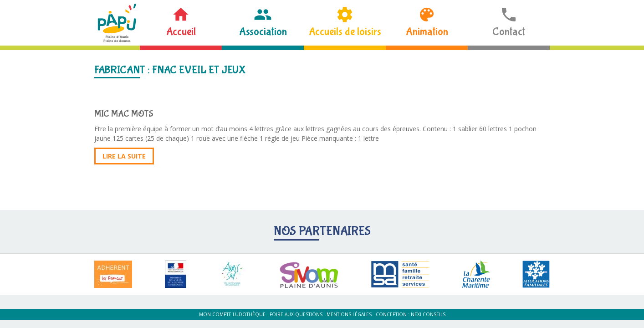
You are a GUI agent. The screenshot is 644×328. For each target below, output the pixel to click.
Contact (509, 32)
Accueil (181, 32)
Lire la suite (124, 156)
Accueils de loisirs (345, 32)
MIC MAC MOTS (124, 114)
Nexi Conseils (428, 314)
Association (263, 32)
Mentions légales (349, 314)
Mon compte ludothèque (232, 314)
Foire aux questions (296, 314)
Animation (427, 32)
